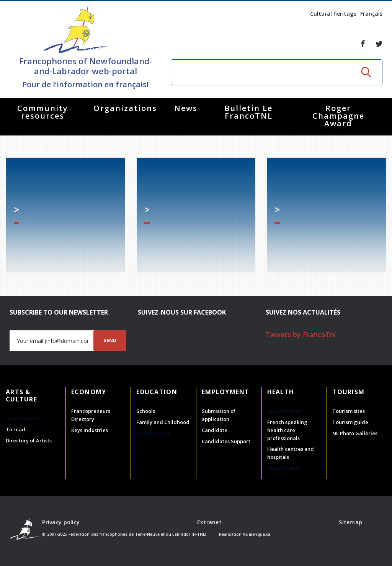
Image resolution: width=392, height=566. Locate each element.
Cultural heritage (333, 14)
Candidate (215, 430)
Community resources (43, 112)
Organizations (125, 108)
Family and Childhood (163, 422)
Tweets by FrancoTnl (301, 334)
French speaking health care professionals (287, 430)
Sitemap (350, 522)
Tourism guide (350, 422)
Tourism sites (349, 411)
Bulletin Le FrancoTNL (248, 112)
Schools (146, 411)
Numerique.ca (256, 534)
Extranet (209, 522)
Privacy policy (61, 522)
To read (16, 429)
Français (371, 14)
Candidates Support (226, 441)
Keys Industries (90, 430)
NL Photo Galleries (355, 433)
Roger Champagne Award (338, 116)
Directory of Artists (29, 440)
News (186, 108)
